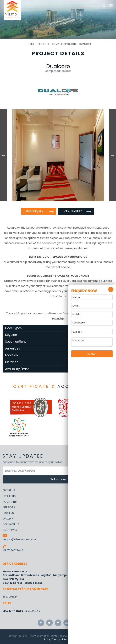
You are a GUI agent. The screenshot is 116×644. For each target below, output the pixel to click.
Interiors (9, 507)
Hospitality (10, 502)
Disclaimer (10, 530)
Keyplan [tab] (56, 335)
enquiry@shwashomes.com (20, 539)
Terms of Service (62, 639)
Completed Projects (64, 44)
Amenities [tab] (56, 348)
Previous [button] (3, 155)
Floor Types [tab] (56, 328)
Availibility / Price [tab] (56, 369)
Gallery (8, 519)
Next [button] (113, 155)
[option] (58, 155)
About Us (9, 491)
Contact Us (11, 524)
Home (31, 44)
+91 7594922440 (13, 550)
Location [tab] (56, 355)
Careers (8, 513)
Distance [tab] (56, 362)
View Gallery (73, 211)
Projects (9, 496)
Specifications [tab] (56, 342)
